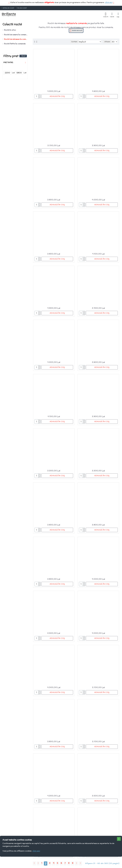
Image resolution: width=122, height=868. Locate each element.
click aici (109, 2)
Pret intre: (8, 62)
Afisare (107, 42)
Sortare (74, 42)
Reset (24, 56)
